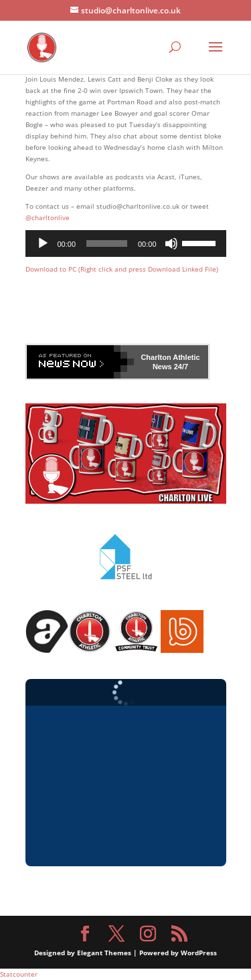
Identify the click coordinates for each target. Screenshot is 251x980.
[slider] (107, 243)
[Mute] (171, 243)
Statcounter (19, 974)
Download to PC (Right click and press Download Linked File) (122, 269)
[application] (126, 243)
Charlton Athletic (170, 357)
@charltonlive (48, 217)
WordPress (199, 953)
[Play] (43, 243)
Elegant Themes (104, 953)
